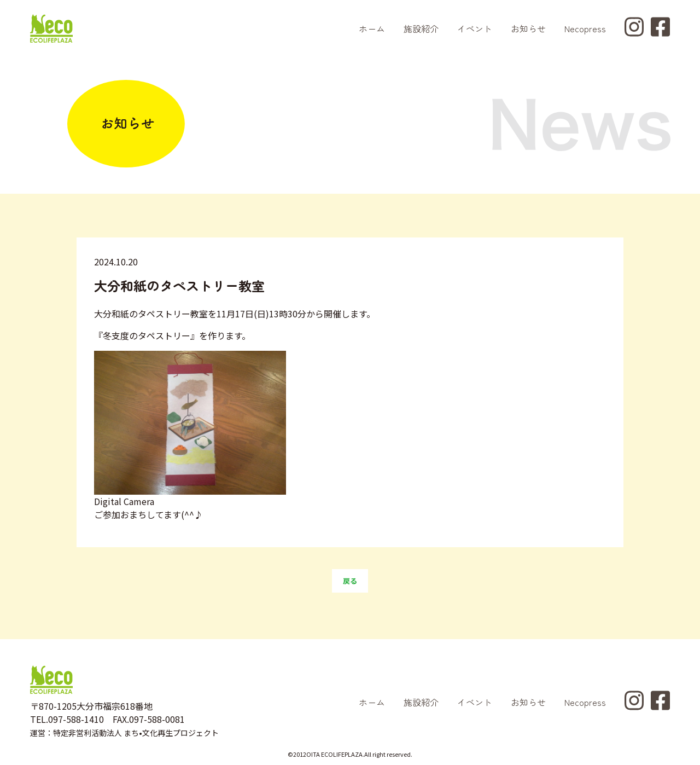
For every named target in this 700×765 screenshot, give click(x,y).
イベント (475, 28)
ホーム (372, 28)
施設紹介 (421, 28)
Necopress (585, 28)
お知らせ (528, 28)
